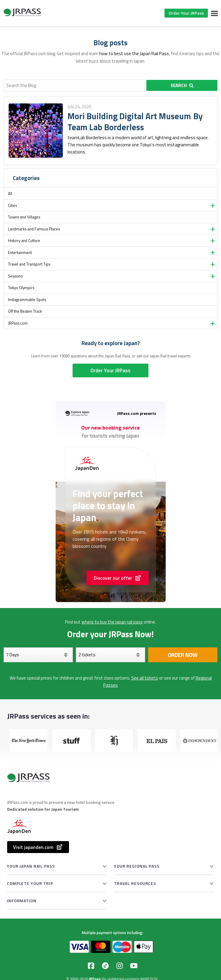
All (10, 193)
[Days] (38, 655)
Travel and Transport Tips (29, 264)
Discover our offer (118, 578)
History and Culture (24, 241)
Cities (12, 205)
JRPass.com (18, 323)
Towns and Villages (24, 217)
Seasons (15, 276)
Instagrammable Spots (27, 300)
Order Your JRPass (186, 13)
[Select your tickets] (110, 655)
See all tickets (145, 678)
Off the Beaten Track (25, 311)
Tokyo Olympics (21, 288)
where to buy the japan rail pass (112, 622)
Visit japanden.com (38, 847)
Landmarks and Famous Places (34, 229)
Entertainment (20, 252)
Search (182, 85)
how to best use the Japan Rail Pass (134, 54)
